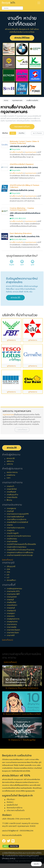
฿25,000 (23, 239)
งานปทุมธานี (11, 611)
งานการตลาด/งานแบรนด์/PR (18, 514)
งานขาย (10, 525)
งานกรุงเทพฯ (12, 597)
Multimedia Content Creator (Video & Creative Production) (24, 142)
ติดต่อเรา (10, 802)
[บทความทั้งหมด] (10, 662)
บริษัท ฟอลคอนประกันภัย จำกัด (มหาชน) (24, 167)
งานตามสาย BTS (13, 591)
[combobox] (12, 8)
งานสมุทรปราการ (13, 619)
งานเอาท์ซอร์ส (12, 497)
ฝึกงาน (9, 500)
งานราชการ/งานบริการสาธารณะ (19, 536)
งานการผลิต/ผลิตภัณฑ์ (15, 517)
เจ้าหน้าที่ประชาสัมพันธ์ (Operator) (22, 164)
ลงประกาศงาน (12, 472)
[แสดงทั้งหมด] (8, 560)
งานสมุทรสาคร (12, 622)
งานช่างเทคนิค (12, 541)
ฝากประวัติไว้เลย (22, 38)
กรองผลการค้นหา (22, 127)
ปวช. (8, 572)
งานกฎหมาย (11, 508)
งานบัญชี (10, 511)
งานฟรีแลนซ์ (11, 492)
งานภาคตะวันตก (13, 633)
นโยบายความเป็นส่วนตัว (16, 810)
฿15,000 (15, 218)
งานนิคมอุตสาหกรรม (14, 589)
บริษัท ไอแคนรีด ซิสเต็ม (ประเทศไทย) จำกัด (25, 237)
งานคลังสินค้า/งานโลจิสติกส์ (17, 522)
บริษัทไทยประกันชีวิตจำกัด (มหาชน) (22, 190)
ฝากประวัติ (15, 298)
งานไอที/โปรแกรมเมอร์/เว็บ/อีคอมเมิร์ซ (21, 544)
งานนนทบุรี (11, 608)
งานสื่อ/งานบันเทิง (17, 152)
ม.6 (8, 575)
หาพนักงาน (11, 475)
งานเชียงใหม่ (11, 602)
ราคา (9, 478)
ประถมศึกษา (11, 580)
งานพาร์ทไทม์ (12, 489)
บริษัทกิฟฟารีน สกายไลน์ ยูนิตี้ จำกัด (22, 146)
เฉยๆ (22, 263)
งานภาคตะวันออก (13, 630)
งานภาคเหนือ (12, 627)
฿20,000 (22, 218)
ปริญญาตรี (11, 566)
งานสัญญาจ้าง (12, 495)
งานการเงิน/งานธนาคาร (16, 528)
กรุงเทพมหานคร (31, 152)
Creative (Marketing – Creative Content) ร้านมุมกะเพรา (22, 209)
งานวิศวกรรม (12, 539)
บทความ (10, 464)
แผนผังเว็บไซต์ (12, 805)
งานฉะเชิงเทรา (12, 605)
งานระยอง (11, 616)
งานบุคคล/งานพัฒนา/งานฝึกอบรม (20, 552)
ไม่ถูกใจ (12, 263)
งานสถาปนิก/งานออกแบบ (17, 547)
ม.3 (8, 577)
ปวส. (8, 569)
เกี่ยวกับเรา (11, 799)
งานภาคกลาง (12, 624)
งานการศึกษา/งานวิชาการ (17, 519)
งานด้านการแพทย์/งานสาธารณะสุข (20, 555)
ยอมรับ (36, 864)
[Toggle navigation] (39, 3)
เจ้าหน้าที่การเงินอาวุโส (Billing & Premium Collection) (25, 186)
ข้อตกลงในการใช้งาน (15, 808)
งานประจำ (10, 486)
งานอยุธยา (11, 613)
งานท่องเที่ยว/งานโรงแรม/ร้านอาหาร (21, 550)
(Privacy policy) (9, 858)
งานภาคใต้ (11, 635)
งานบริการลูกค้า (13, 533)
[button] (22, 430)
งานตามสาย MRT (13, 594)
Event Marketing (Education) (21, 233)
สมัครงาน (10, 461)
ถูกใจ (32, 263)
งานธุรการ (11, 530)
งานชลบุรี (10, 600)
